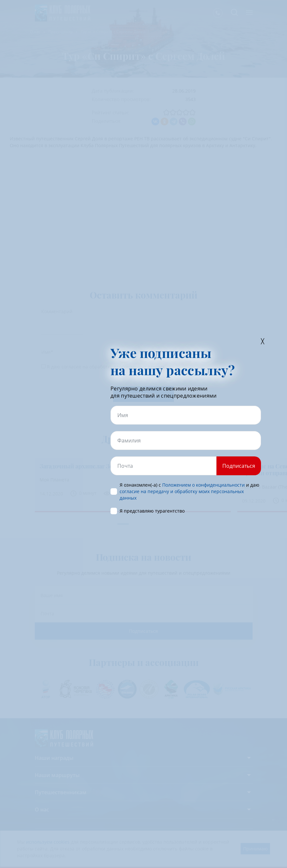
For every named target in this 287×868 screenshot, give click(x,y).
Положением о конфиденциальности (203, 485)
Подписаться (239, 466)
